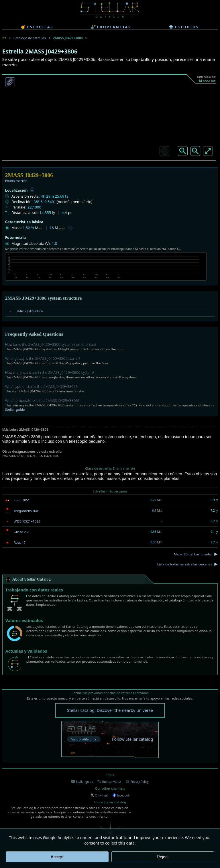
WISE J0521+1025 (27, 521)
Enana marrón (16, 181)
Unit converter (109, 782)
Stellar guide (15, 409)
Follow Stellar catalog (132, 739)
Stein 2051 (22, 500)
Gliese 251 (22, 532)
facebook (121, 795)
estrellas (37, 27)
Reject (163, 857)
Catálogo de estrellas (30, 38)
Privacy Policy (137, 782)
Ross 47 (20, 542)
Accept (57, 857)
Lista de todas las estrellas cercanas (185, 564)
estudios (184, 27)
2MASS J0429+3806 (30, 311)
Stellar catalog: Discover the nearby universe (110, 710)
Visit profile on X (84, 739)
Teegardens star (26, 511)
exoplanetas (111, 27)
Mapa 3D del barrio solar (193, 554)
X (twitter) (99, 795)
